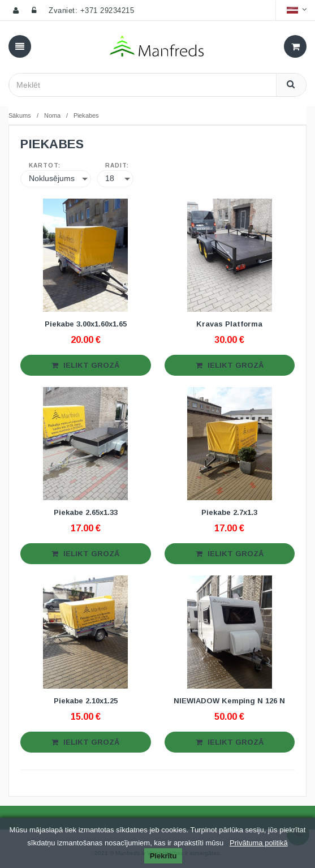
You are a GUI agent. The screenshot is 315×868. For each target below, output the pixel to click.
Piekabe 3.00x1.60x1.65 (86, 324)
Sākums (20, 115)
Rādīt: (117, 166)
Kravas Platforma (229, 324)
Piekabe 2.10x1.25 (86, 701)
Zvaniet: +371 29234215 (91, 11)
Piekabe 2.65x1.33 (86, 512)
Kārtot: (45, 166)
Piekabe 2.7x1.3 (229, 512)
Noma (52, 115)
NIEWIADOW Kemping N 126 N (229, 701)
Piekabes (86, 115)
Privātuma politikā (259, 843)
